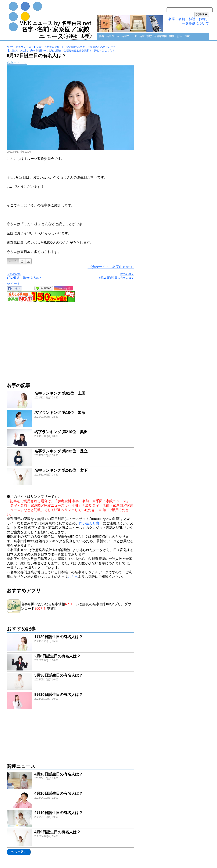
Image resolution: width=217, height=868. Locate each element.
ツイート (14, 284)
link (70, 400)
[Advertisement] (70, 340)
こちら (73, 577)
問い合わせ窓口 (91, 523)
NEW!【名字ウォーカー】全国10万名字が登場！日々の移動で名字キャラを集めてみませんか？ (61, 47)
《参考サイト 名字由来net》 (111, 267)
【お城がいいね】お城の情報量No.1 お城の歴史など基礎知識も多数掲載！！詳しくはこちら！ (61, 51)
